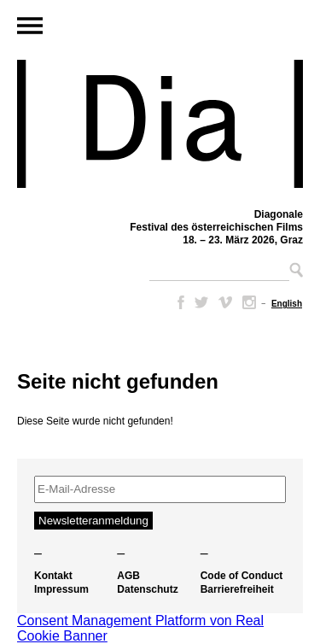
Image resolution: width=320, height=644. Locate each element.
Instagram (249, 302)
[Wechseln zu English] (287, 304)
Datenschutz (147, 589)
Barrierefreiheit (237, 589)
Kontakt (53, 576)
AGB (128, 576)
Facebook (177, 302)
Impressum (61, 589)
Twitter (201, 302)
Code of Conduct (242, 576)
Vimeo (225, 302)
